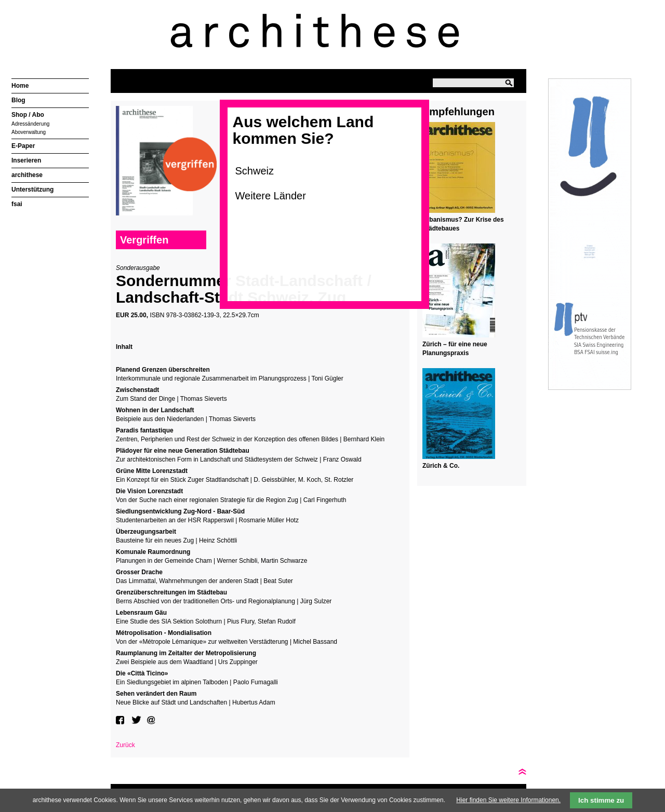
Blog (18, 100)
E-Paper (23, 146)
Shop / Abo (28, 115)
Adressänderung (30, 124)
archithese (27, 175)
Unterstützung (32, 190)
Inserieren (26, 160)
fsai (17, 204)
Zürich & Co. (441, 466)
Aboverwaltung (29, 132)
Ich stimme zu (601, 800)
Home (20, 86)
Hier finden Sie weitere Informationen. (508, 800)
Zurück (125, 745)
